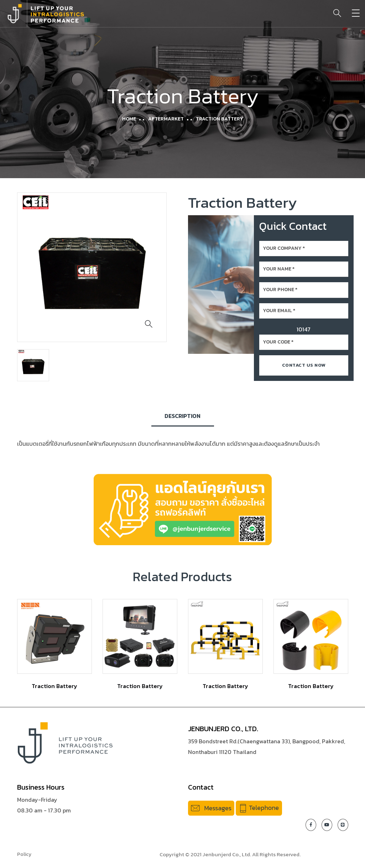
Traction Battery (54, 686)
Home (129, 119)
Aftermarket (166, 119)
